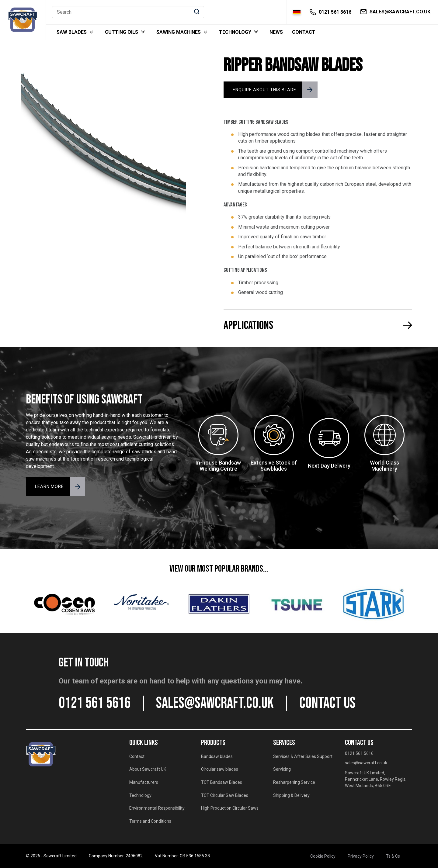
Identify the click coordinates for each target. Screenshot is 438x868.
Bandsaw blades (217, 756)
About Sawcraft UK (148, 769)
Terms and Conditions (150, 821)
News (276, 32)
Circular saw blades (220, 769)
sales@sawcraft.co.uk (215, 703)
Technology (235, 32)
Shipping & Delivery (291, 795)
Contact (304, 32)
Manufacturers (144, 782)
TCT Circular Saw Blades (225, 795)
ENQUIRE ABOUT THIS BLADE (264, 90)
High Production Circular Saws (230, 808)
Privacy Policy (361, 856)
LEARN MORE (49, 486)
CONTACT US (327, 703)
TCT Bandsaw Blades (222, 782)
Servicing (282, 769)
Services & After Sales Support (303, 756)
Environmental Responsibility (157, 808)
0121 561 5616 (95, 703)
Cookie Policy (323, 856)
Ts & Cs (393, 856)
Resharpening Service (294, 782)
